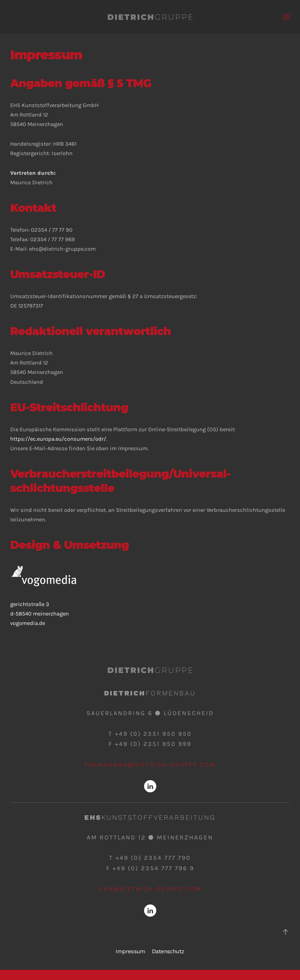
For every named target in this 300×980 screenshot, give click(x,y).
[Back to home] (150, 17)
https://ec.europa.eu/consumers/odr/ (58, 439)
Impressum (130, 951)
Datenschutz (168, 951)
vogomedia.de (28, 623)
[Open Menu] (286, 17)
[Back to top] (285, 932)
